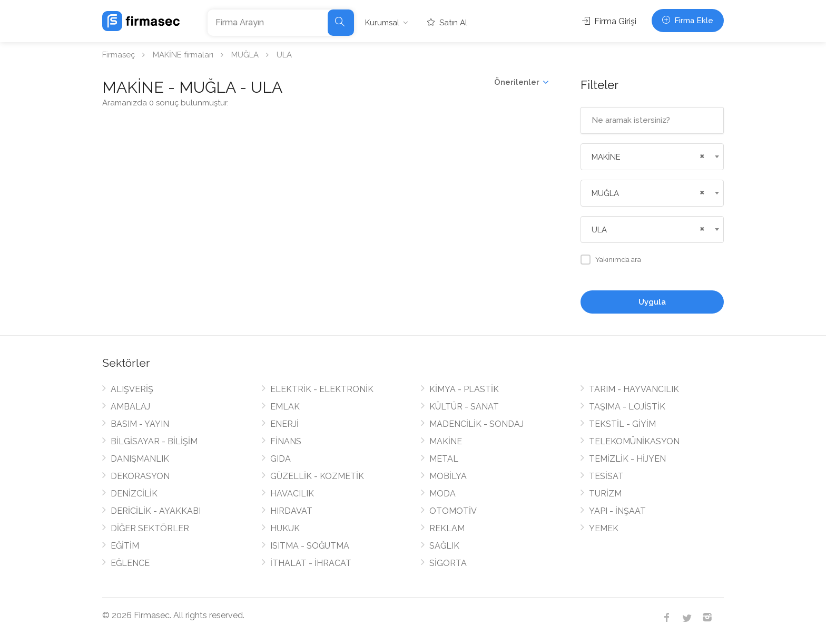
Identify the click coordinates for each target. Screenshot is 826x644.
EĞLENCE (130, 563)
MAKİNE (446, 441)
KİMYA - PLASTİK (464, 389)
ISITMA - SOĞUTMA (310, 546)
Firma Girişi (609, 21)
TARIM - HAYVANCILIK (634, 389)
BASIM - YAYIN (140, 424)
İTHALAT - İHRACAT (311, 563)
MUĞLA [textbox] (605, 193)
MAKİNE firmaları (183, 55)
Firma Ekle (688, 21)
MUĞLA (245, 55)
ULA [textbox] (599, 230)
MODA (442, 494)
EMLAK (285, 407)
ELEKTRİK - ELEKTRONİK (322, 389)
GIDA (281, 459)
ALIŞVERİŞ (132, 389)
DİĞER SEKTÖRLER (150, 528)
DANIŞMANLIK (140, 459)
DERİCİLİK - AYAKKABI (156, 511)
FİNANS (286, 441)
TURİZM (605, 494)
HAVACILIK (292, 494)
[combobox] (652, 157)
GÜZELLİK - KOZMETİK (317, 476)
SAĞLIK (444, 546)
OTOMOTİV (453, 511)
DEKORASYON (140, 476)
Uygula (652, 302)
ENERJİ (284, 424)
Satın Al (447, 23)
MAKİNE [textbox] (606, 157)
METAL (444, 459)
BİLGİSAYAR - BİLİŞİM (154, 441)
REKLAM (447, 528)
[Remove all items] (701, 155)
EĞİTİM (125, 546)
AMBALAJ (130, 407)
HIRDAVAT (291, 511)
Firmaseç (119, 55)
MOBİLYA (448, 476)
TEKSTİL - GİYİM (622, 424)
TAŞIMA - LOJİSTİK (627, 407)
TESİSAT (606, 476)
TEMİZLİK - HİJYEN (627, 459)
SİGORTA (448, 563)
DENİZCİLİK (134, 494)
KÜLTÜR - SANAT (464, 407)
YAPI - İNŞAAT (617, 511)
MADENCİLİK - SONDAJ (476, 424)
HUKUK (285, 528)
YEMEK (604, 528)
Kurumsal (382, 23)
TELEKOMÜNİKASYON (634, 441)
